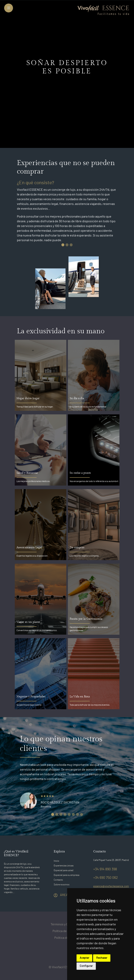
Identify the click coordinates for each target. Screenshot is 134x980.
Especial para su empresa (67, 875)
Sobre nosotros (62, 885)
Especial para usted (64, 870)
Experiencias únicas (64, 866)
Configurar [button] (86, 966)
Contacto (58, 880)
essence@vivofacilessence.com (111, 886)
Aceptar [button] (84, 958)
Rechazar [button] (102, 958)
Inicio (56, 861)
